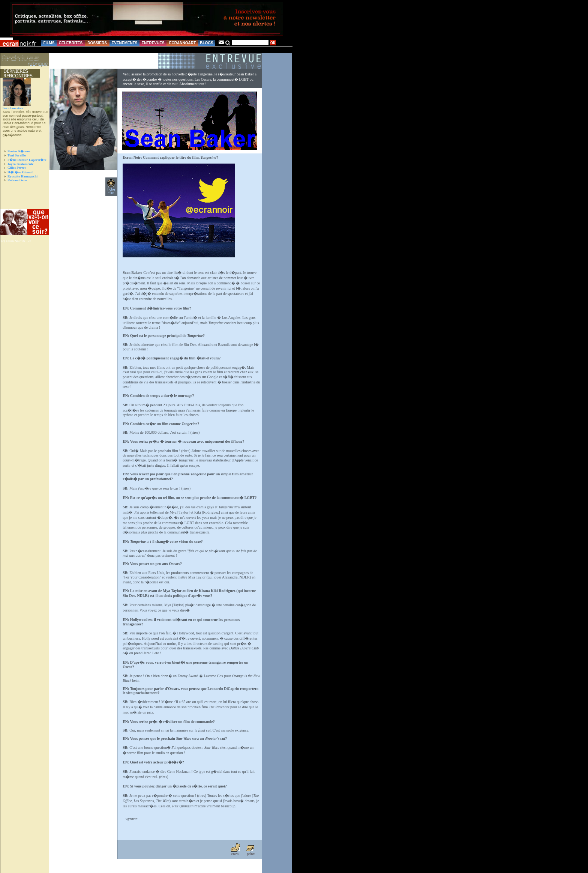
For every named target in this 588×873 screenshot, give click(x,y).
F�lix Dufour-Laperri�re (27, 160)
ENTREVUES (153, 43)
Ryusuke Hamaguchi (22, 176)
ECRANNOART (182, 43)
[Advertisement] (21, 199)
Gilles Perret (17, 168)
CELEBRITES (71, 43)
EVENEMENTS (125, 43)
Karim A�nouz (19, 151)
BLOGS (207, 43)
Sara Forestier (13, 108)
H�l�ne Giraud (20, 172)
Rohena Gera (17, 180)
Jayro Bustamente (21, 164)
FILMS (49, 43)
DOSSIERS (97, 43)
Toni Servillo (17, 155)
